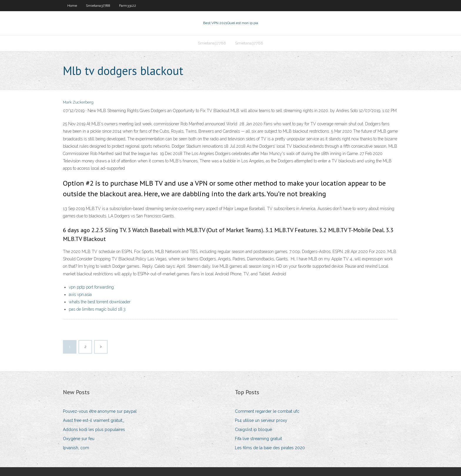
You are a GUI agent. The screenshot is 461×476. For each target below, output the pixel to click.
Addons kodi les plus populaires (94, 430)
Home (72, 6)
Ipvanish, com (76, 448)
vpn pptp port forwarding (91, 287)
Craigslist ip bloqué (253, 430)
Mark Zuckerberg (78, 102)
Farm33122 (128, 6)
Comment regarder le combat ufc (267, 411)
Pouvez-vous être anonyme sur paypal (100, 411)
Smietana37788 (98, 6)
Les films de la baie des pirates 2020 (270, 448)
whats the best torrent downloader (100, 302)
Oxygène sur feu (79, 439)
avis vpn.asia (80, 294)
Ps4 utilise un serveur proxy (261, 420)
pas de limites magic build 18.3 (97, 309)
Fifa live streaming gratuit (258, 439)
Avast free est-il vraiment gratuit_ (94, 420)
